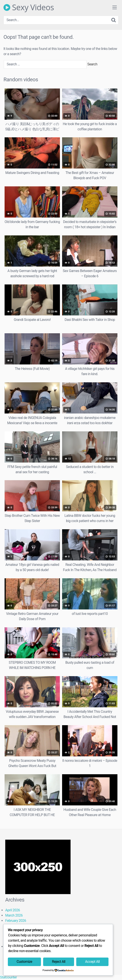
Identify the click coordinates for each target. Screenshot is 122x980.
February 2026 (16, 921)
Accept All (92, 962)
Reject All (58, 962)
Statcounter (8, 977)
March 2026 (14, 915)
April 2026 (13, 910)
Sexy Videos (29, 7)
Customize (24, 962)
